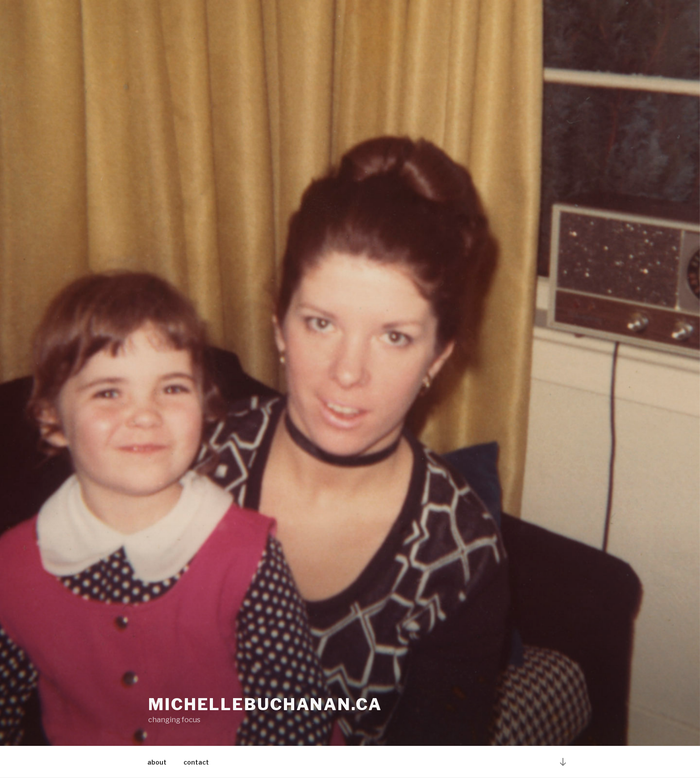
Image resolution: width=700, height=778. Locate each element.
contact (196, 762)
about (157, 762)
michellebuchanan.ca (265, 704)
